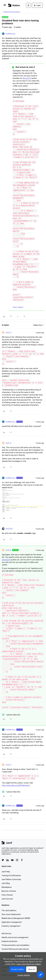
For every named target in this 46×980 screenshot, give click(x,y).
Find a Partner (7, 895)
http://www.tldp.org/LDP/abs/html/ (16, 785)
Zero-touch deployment (11, 914)
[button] (5, 6)
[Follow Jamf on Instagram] (17, 860)
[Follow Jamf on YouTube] (12, 860)
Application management (12, 922)
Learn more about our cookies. (29, 964)
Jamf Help (6, 872)
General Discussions (12, 12)
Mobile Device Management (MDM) (16, 918)
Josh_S (8, 333)
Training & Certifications (11, 875)
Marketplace (7, 887)
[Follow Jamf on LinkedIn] (8, 860)
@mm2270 (27, 78)
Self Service (6, 933)
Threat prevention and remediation (15, 945)
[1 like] (11, 715)
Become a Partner (9, 891)
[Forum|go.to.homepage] (13, 5)
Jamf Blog (6, 883)
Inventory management (11, 926)
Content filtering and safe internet (15, 949)
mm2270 (9, 529)
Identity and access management (15, 937)
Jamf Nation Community (11, 879)
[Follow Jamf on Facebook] (22, 860)
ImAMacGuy (10, 34)
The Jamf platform (9, 910)
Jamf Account (7, 899)
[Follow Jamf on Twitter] (3, 860)
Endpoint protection (10, 941)
